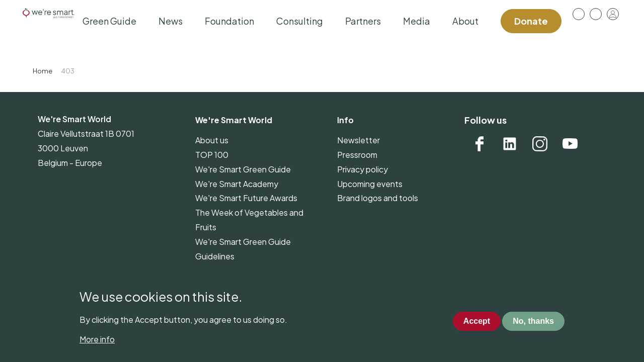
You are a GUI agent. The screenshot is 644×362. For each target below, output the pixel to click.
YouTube (570, 144)
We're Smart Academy (237, 184)
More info (97, 339)
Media (417, 21)
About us (212, 140)
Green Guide (109, 21)
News (171, 21)
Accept (477, 321)
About (465, 21)
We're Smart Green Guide (243, 169)
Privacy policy (363, 169)
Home (43, 71)
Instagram (540, 144)
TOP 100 (212, 155)
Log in (613, 14)
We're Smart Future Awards (246, 198)
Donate (531, 21)
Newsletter (358, 140)
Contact (596, 14)
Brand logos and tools (378, 198)
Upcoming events (370, 184)
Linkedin (510, 144)
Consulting (300, 21)
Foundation (229, 21)
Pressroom (579, 14)
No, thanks (533, 321)
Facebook (479, 144)
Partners (363, 21)
